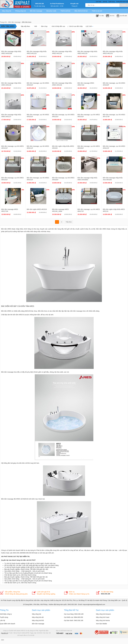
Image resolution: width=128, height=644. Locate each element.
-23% (48, 127)
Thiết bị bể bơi (65, 11)
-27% (22, 32)
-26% (22, 158)
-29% (124, 95)
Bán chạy (43, 26)
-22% (124, 63)
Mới (35, 26)
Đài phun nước (51, 11)
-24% (124, 32)
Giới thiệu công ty (6, 614)
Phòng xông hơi (21, 11)
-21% (73, 63)
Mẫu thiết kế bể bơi (81, 11)
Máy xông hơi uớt (38, 617)
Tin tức (110, 16)
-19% (98, 32)
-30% (22, 63)
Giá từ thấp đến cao (57, 26)
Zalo (3, 640)
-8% (23, 190)
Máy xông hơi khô (38, 620)
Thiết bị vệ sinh (97, 11)
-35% (98, 63)
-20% (48, 95)
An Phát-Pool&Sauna (57, 4)
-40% (124, 158)
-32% (48, 63)
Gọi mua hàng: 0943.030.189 (74, 614)
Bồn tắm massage (36, 11)
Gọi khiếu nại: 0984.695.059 (73, 617)
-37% (98, 158)
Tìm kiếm (124, 5)
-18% (73, 190)
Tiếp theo (69, 222)
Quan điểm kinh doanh (8, 624)
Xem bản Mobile (101, 624)
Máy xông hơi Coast (103, 617)
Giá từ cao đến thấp (75, 26)
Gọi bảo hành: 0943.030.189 (74, 620)
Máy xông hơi (7, 11)
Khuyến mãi (74, 4)
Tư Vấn (100, 16)
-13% (48, 32)
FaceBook (3, 633)
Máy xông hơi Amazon (103, 614)
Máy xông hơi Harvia (103, 620)
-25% (73, 32)
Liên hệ (3, 620)
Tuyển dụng (4, 617)
